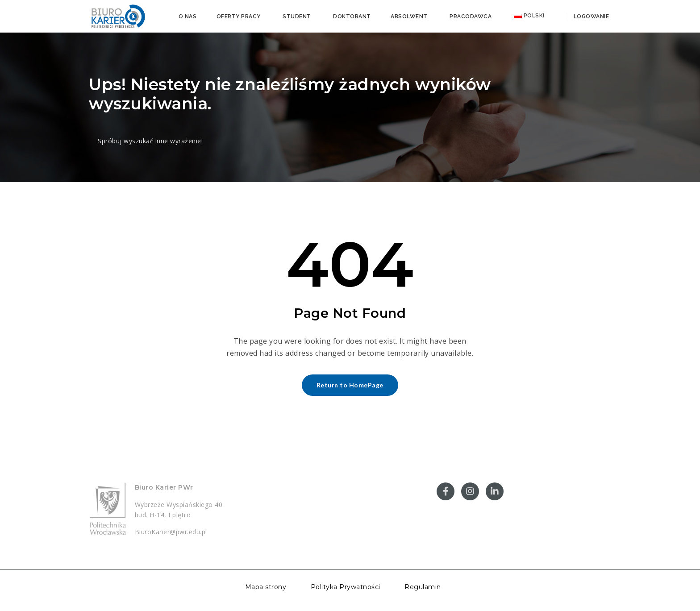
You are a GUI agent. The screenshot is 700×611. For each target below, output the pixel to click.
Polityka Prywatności (346, 587)
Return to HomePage (350, 385)
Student (297, 17)
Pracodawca (471, 17)
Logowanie (590, 17)
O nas (188, 17)
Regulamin (423, 587)
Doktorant (352, 17)
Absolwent (409, 17)
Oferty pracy (239, 17)
